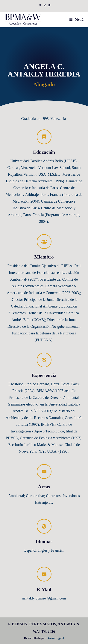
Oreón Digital (55, 638)
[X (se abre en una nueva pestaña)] (40, 5)
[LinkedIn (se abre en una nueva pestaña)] (49, 5)
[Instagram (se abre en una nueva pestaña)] (45, 5)
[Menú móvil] (76, 19)
